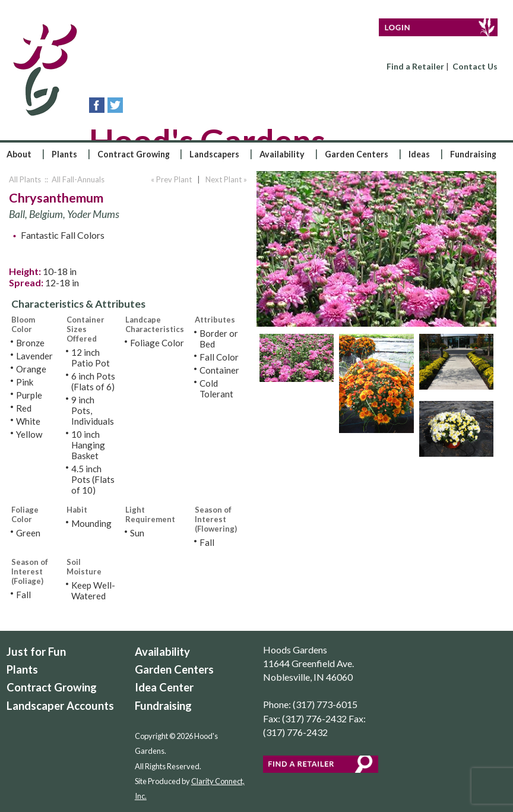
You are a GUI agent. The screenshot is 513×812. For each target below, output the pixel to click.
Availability (282, 154)
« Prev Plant (170, 179)
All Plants (25, 179)
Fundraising (473, 154)
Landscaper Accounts (60, 706)
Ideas (419, 154)
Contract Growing (134, 154)
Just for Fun (36, 652)
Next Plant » (227, 179)
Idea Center (164, 687)
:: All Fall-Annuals (74, 179)
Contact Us (475, 66)
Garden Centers (357, 154)
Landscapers (214, 154)
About (19, 154)
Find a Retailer (415, 66)
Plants (64, 154)
